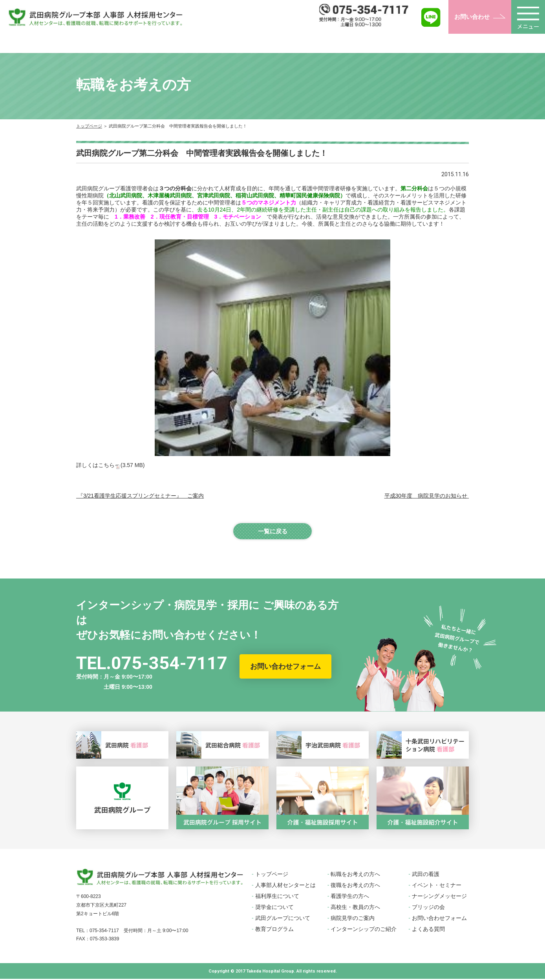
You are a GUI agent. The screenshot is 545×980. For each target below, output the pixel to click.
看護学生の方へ (350, 897)
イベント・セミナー (437, 886)
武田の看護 (426, 875)
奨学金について (274, 908)
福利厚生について (277, 897)
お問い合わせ (472, 17)
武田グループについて (283, 919)
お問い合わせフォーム (285, 668)
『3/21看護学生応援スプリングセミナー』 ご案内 (140, 496)
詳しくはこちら (110, 465)
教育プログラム (274, 930)
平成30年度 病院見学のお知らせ (427, 496)
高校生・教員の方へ (355, 908)
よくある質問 (428, 930)
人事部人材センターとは (285, 886)
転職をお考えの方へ (355, 875)
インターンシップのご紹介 (364, 930)
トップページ (89, 126)
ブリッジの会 (428, 908)
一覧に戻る (272, 532)
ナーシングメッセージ (439, 897)
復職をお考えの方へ (355, 886)
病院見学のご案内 (353, 919)
